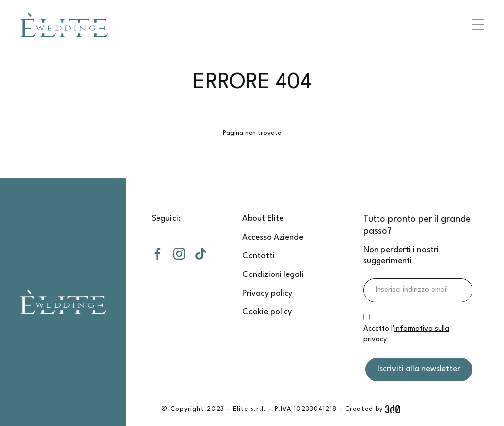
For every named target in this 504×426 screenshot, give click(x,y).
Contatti (258, 256)
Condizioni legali (273, 275)
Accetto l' (406, 334)
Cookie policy (267, 312)
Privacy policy (267, 293)
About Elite (263, 219)
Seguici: (166, 219)
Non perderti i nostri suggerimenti (401, 256)
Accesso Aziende (273, 237)
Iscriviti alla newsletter (419, 369)
